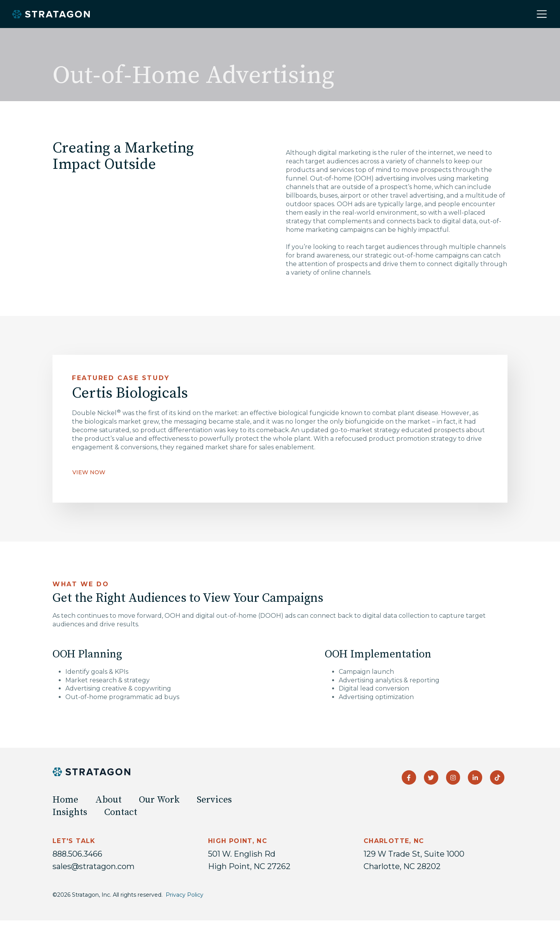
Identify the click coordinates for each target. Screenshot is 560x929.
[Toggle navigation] (542, 14)
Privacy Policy (185, 895)
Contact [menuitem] (121, 812)
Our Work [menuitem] (159, 800)
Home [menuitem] (65, 800)
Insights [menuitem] (70, 812)
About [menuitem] (108, 800)
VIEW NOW (89, 472)
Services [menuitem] (214, 800)
